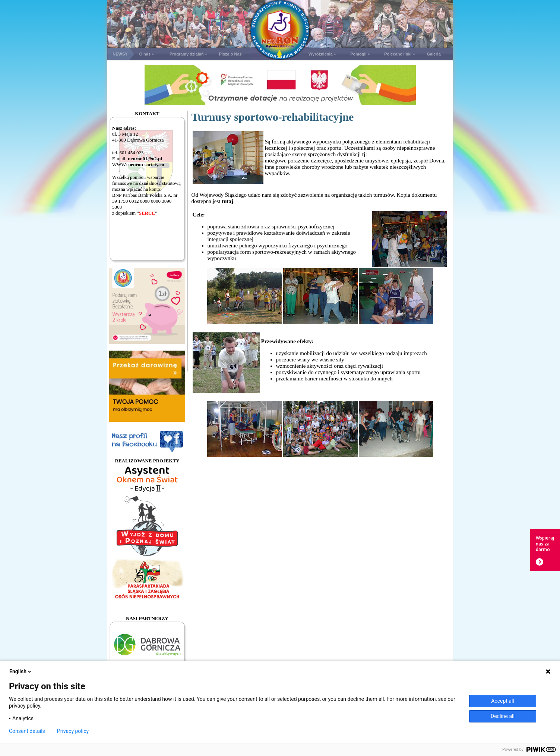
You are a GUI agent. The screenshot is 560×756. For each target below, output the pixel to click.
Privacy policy (73, 731)
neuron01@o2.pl (145, 159)
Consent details (27, 731)
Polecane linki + (400, 54)
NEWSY (120, 54)
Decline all (503, 716)
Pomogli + (360, 54)
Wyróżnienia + (322, 54)
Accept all (503, 701)
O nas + (146, 54)
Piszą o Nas (230, 54)
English (21, 671)
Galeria (434, 54)
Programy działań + (188, 54)
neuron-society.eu (146, 165)
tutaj (227, 201)
